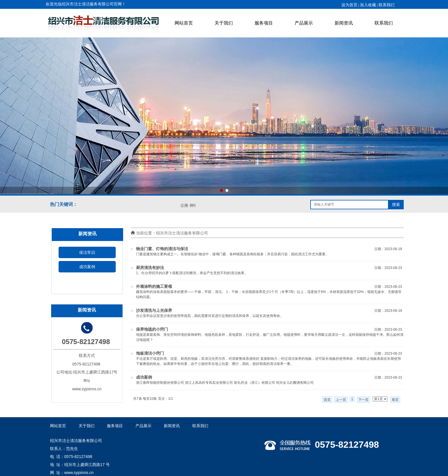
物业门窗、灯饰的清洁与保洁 (162, 249)
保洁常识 (87, 252)
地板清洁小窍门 (150, 353)
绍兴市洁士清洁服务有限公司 (182, 233)
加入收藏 (368, 5)
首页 (327, 400)
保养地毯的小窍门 (152, 329)
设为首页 (349, 5)
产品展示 (304, 23)
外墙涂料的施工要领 (154, 287)
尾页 (395, 400)
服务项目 (264, 23)
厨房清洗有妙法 (150, 268)
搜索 (396, 204)
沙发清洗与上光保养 (154, 311)
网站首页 (184, 23)
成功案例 (87, 267)
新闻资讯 (344, 23)
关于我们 (224, 23)
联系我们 (384, 23)
